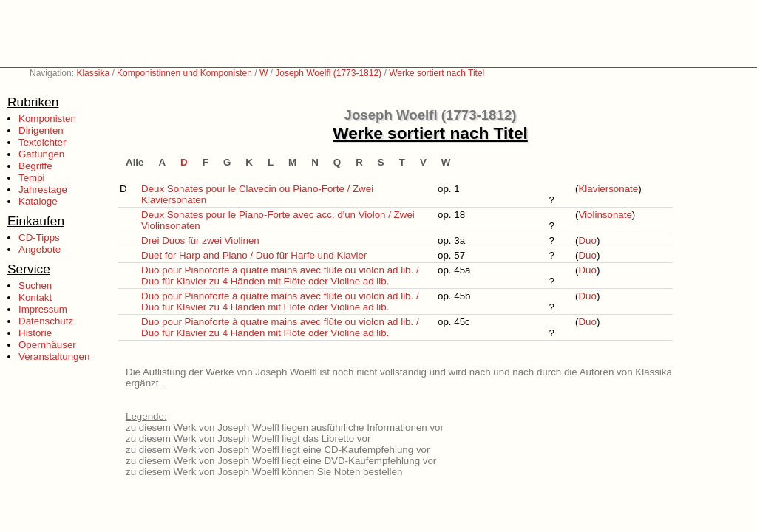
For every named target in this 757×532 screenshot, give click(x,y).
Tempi (32, 178)
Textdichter (42, 142)
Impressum (43, 309)
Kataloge (38, 201)
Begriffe (35, 166)
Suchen (35, 286)
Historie (35, 333)
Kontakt (35, 297)
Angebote (40, 249)
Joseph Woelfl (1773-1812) (328, 73)
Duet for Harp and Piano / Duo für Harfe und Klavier (254, 255)
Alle (135, 162)
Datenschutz (46, 321)
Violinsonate (605, 215)
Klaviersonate (608, 189)
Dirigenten (41, 130)
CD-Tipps (39, 238)
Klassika (93, 73)
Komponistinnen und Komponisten (184, 73)
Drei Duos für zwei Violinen (200, 241)
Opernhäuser (47, 345)
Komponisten (47, 119)
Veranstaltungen (54, 357)
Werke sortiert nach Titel (437, 73)
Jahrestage (43, 190)
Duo (587, 241)
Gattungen (41, 154)
